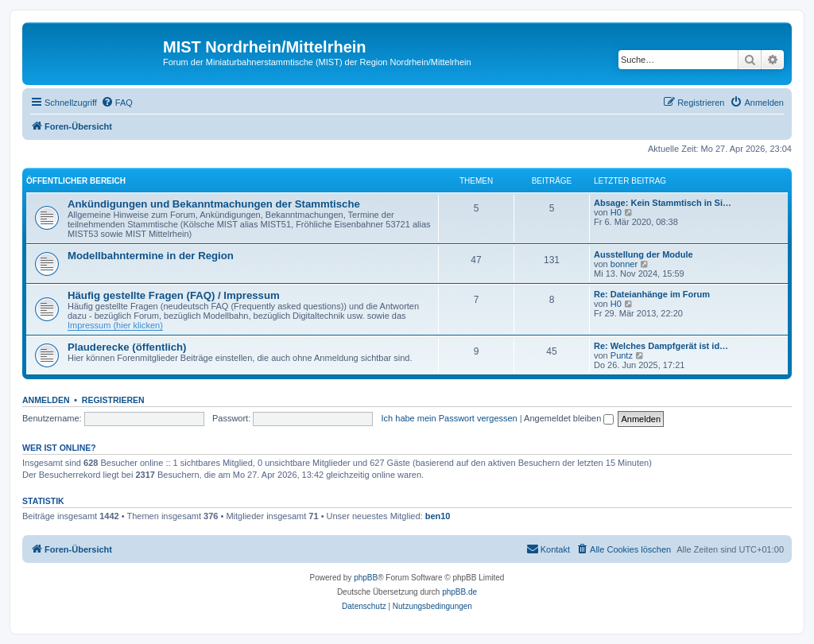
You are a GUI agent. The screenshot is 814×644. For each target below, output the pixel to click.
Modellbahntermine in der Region (151, 256)
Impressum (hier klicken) (115, 325)
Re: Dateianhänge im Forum (652, 294)
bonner (624, 264)
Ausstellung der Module (643, 254)
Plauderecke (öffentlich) (127, 347)
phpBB (366, 578)
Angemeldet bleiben (569, 418)
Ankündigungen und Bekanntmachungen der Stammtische (214, 204)
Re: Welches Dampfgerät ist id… (661, 346)
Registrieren (113, 400)
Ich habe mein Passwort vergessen (450, 418)
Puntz (622, 355)
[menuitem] (117, 103)
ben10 (438, 516)
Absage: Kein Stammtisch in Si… (663, 203)
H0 (616, 212)
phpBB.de (459, 592)
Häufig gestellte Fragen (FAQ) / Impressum (174, 295)
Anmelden (46, 400)
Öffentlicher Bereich (76, 181)
